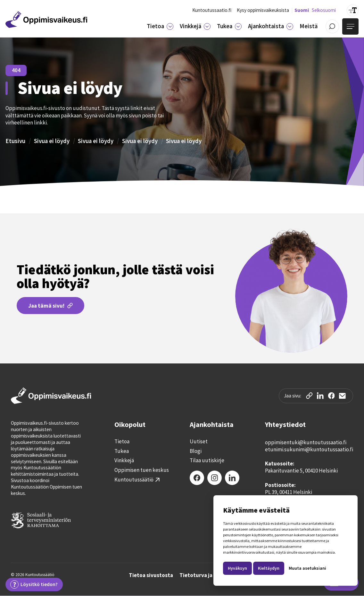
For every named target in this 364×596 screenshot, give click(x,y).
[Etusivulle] (46, 20)
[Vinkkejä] (207, 26)
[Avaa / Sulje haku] (332, 26)
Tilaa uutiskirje (207, 460)
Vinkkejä (124, 460)
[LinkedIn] (232, 478)
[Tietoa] (170, 26)
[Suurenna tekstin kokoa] (353, 10)
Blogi (196, 451)
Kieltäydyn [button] (269, 568)
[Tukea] (238, 26)
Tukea (122, 451)
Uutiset (199, 442)
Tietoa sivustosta (151, 576)
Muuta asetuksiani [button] (307, 568)
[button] (160, 26)
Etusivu (15, 141)
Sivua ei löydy (52, 141)
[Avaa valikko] (350, 26)
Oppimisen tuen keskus (142, 470)
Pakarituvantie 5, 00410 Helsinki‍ (301, 471)
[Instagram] (215, 478)
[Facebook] (197, 478)
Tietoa (122, 442)
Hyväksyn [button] (237, 568)
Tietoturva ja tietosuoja (210, 576)
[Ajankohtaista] (290, 26)
